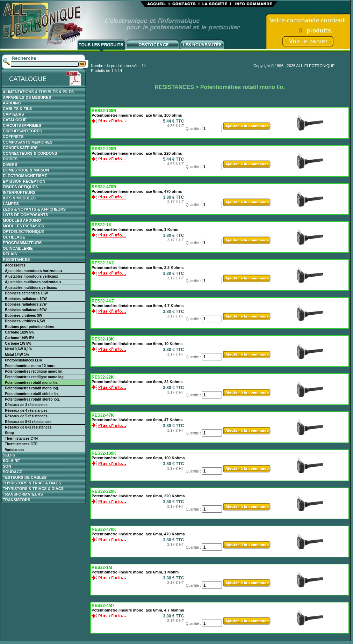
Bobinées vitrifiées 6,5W (25, 321)
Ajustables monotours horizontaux (34, 271)
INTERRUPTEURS (19, 192)
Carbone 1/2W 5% (20, 332)
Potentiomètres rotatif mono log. (32, 388)
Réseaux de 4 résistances (26, 411)
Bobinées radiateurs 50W (26, 310)
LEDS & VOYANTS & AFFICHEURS (34, 209)
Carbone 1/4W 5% (20, 338)
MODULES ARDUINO (22, 220)
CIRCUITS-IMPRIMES (22, 125)
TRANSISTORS (17, 500)
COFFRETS (13, 137)
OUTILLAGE (14, 237)
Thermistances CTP (21, 444)
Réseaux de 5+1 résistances (28, 422)
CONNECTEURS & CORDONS (30, 153)
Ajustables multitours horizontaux (33, 282)
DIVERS (10, 164)
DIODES (10, 159)
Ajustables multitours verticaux (31, 288)
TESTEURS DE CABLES (25, 477)
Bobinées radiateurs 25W (26, 304)
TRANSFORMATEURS (23, 494)
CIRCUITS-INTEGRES (22, 131)
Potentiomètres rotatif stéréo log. (32, 399)
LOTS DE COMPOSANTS (26, 215)
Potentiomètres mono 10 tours (30, 366)
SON (7, 466)
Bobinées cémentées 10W (26, 293)
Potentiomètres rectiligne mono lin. (34, 371)
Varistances (15, 450)
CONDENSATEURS (20, 148)
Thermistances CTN (21, 438)
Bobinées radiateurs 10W (26, 299)
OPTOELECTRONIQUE (23, 232)
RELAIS (10, 254)
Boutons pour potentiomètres (30, 327)
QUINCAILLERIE (18, 248)
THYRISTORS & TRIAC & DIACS (32, 483)
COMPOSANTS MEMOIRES (28, 142)
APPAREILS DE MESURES (27, 97)
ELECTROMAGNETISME (25, 176)
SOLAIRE (11, 461)
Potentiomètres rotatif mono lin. (31, 383)
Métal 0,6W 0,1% (18, 349)
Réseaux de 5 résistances (26, 416)
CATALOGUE (15, 120)
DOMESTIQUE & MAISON (26, 170)
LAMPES (11, 204)
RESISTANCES (16, 259)
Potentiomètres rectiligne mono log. (35, 377)
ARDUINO (12, 103)
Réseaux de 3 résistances (26, 405)
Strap (9, 433)
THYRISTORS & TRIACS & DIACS (33, 489)
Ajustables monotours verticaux (31, 276)
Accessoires (15, 265)
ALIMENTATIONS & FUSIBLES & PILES (38, 92)
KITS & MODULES (19, 198)
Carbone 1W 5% (18, 343)
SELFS (9, 455)
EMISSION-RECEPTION (24, 181)
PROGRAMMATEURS (22, 243)
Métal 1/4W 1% (17, 355)
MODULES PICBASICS (23, 226)
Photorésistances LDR (24, 360)
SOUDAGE (13, 472)
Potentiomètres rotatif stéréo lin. (32, 394)
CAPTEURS (13, 114)
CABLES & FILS (17, 109)
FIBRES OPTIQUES (20, 187)
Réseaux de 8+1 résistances (28, 427)
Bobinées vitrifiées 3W (24, 316)
